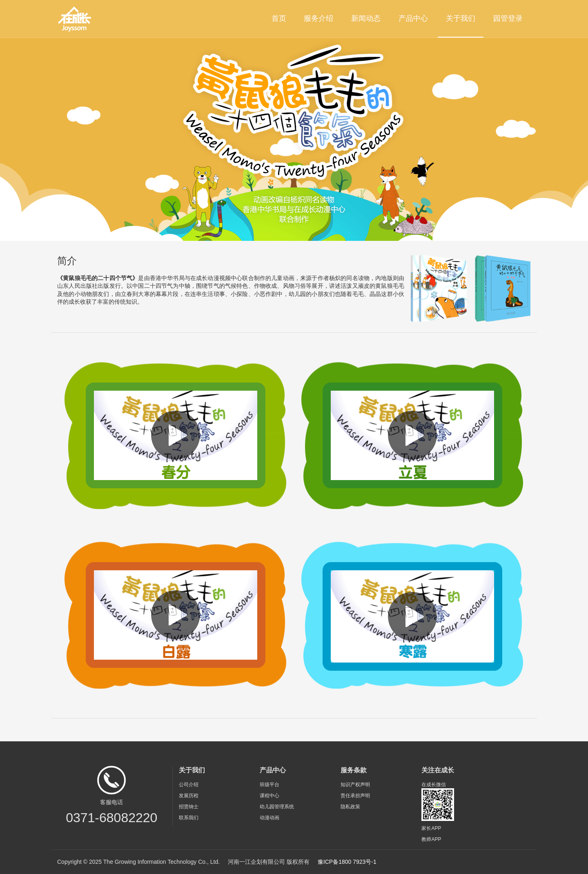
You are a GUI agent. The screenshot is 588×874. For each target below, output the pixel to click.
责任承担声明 (355, 796)
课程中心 (269, 796)
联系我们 (189, 818)
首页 (279, 18)
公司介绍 (189, 785)
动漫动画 (269, 818)
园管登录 (508, 18)
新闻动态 (366, 18)
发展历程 (189, 796)
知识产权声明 (355, 785)
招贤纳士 (189, 807)
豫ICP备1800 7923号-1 (347, 862)
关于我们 (461, 18)
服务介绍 (318, 18)
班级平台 (269, 785)
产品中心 (413, 18)
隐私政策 (350, 807)
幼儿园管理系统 (277, 807)
